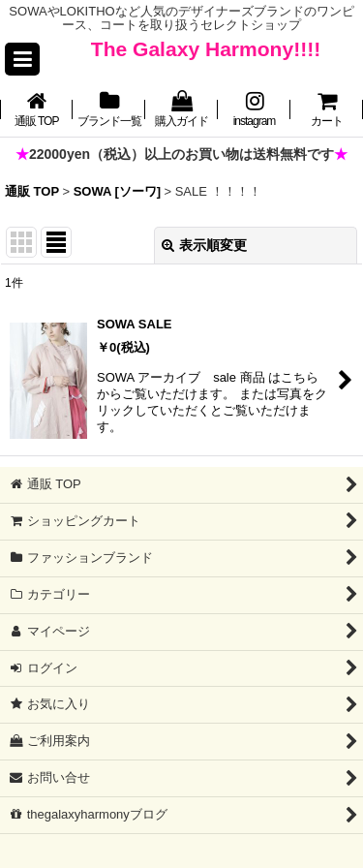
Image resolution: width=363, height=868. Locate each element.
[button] (22, 59)
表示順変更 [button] (204, 245)
